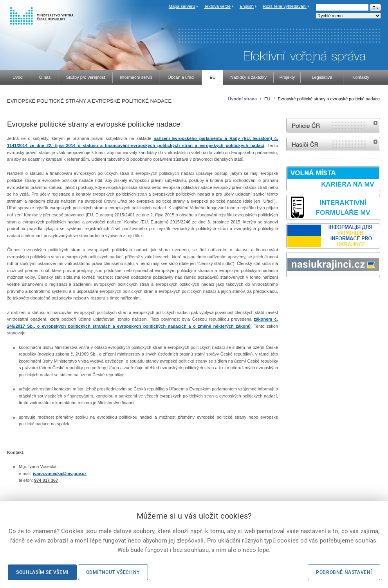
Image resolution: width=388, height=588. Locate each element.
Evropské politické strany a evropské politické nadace (329, 99)
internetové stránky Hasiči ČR (333, 144)
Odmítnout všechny (113, 572)
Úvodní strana (243, 99)
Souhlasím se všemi (42, 572)
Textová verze (217, 6)
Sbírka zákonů (287, 292)
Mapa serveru (182, 6)
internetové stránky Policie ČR (333, 125)
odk (290, 292)
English (247, 6)
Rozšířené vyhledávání (285, 6)
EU (267, 99)
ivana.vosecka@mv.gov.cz (60, 474)
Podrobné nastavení (344, 572)
